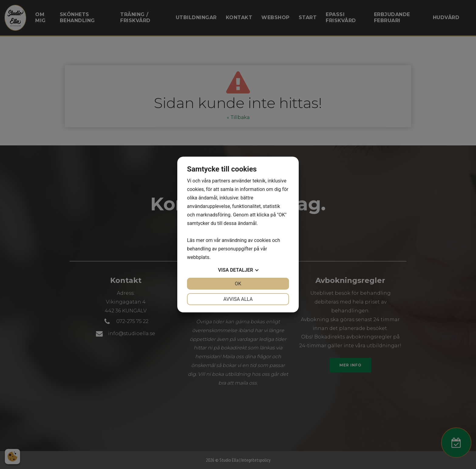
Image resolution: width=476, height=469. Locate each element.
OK (238, 284)
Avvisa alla (238, 299)
